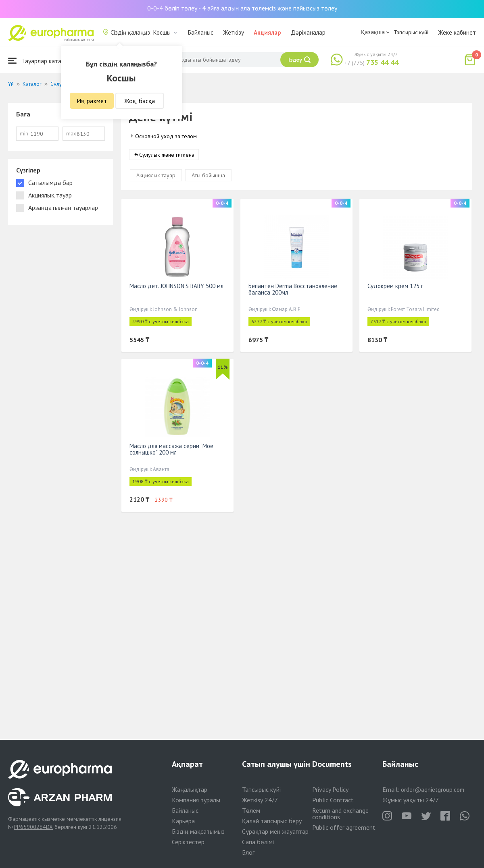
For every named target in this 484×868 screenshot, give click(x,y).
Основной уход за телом (166, 136)
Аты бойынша (208, 175)
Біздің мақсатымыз (198, 831)
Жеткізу (234, 32)
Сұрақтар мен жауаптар (275, 831)
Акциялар (267, 32)
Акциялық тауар (156, 175)
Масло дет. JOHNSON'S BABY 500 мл (176, 286)
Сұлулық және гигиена (167, 155)
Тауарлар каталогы (41, 61)
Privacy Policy (330, 789)
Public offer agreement (344, 827)
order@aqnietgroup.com (433, 790)
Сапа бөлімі (258, 842)
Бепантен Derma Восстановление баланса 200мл (293, 289)
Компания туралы (196, 800)
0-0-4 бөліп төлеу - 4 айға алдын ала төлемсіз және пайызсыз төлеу (242, 8)
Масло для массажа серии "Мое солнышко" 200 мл (171, 449)
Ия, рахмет (92, 101)
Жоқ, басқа (140, 101)
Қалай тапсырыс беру (272, 821)
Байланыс (201, 32)
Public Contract (333, 800)
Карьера (183, 821)
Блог (248, 852)
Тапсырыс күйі (411, 32)
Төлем (251, 810)
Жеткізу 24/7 (260, 800)
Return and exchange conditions (340, 814)
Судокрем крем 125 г (395, 286)
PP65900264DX (33, 827)
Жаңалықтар (190, 789)
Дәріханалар (308, 32)
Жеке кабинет (457, 32)
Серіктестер (188, 842)
